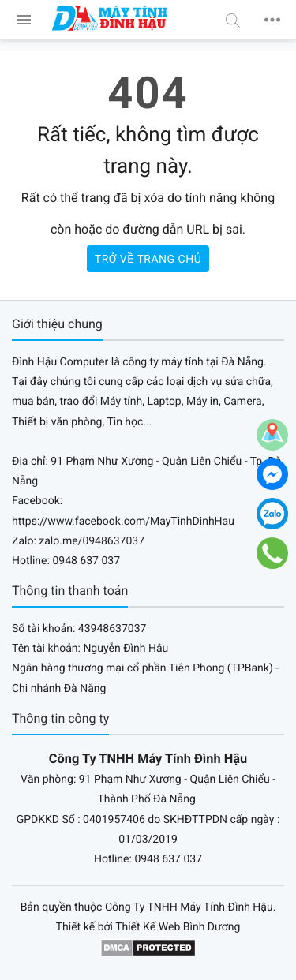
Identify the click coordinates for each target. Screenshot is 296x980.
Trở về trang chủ (148, 260)
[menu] (24, 20)
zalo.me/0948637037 (92, 541)
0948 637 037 (86, 561)
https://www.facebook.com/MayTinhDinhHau (123, 522)
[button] (233, 20)
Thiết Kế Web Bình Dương (178, 927)
